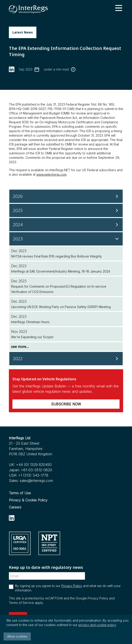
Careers (15, 507)
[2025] (66, 210)
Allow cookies (17, 636)
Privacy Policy (72, 586)
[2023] (66, 239)
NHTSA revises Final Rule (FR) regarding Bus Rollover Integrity (56, 256)
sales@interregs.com (36, 481)
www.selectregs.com (51, 174)
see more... (20, 347)
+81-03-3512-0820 (36, 470)
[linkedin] (12, 69)
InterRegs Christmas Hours (30, 322)
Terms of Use (20, 493)
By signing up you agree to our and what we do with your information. (68, 588)
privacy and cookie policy (97, 625)
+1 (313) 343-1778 (33, 475)
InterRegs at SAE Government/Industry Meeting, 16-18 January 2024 (61, 271)
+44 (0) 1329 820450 (34, 465)
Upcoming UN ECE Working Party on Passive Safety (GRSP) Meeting (61, 307)
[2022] (66, 359)
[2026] (66, 196)
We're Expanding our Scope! (32, 337)
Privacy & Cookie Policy (28, 500)
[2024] (66, 225)
